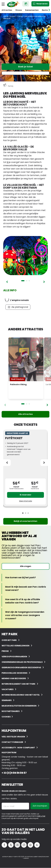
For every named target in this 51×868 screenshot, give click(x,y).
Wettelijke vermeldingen (16, 646)
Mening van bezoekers (14, 678)
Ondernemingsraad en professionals (22, 662)
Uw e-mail (9, 806)
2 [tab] (27, 281)
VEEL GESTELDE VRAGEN (13, 737)
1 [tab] (23, 281)
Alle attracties (26, 414)
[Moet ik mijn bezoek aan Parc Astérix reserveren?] (26, 589)
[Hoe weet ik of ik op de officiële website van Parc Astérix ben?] (26, 601)
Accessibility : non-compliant (18, 748)
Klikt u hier (41, 816)
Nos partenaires (11, 711)
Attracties (7, 10)
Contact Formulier (12, 742)
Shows (19, 10)
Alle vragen (26, 566)
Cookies (6, 717)
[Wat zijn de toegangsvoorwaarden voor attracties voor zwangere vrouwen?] (26, 615)
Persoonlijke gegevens (14, 673)
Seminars (7, 700)
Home (6, 16)
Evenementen (32, 10)
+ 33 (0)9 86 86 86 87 (14, 773)
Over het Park (9, 640)
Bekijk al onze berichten (26, 521)
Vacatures (8, 689)
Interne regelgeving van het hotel (21, 695)
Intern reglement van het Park (18, 684)
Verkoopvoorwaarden (14, 657)
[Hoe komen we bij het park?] (20, 578)
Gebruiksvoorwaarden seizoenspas (21, 668)
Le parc (13, 16)
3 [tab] (29, 281)
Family (20, 16)
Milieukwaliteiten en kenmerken (19, 706)
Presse (5, 651)
